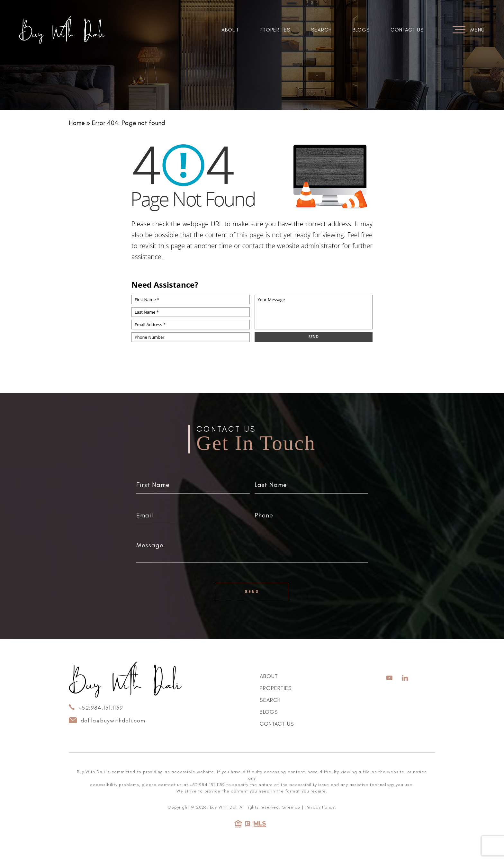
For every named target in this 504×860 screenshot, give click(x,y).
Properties (275, 30)
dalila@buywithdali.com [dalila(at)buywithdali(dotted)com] (107, 720)
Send (252, 591)
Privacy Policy (320, 807)
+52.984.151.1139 (96, 707)
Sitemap (291, 807)
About (230, 30)
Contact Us (407, 30)
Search (321, 30)
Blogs (361, 30)
